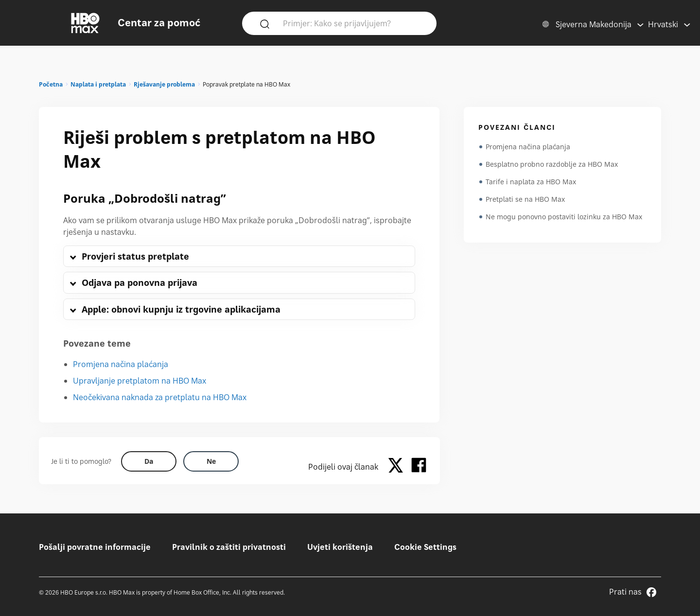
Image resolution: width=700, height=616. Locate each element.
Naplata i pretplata (98, 84)
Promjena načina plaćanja (121, 364)
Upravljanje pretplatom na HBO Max (140, 381)
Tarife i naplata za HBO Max (531, 182)
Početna (51, 84)
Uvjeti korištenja (340, 547)
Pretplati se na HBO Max (525, 199)
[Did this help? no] (211, 461)
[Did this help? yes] (149, 461)
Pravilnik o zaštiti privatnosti (229, 547)
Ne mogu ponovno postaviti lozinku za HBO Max (564, 217)
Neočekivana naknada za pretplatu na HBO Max (160, 397)
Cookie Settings (425, 547)
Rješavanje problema (164, 84)
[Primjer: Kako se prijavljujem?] (353, 23)
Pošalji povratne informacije (95, 547)
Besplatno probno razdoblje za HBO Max (552, 164)
